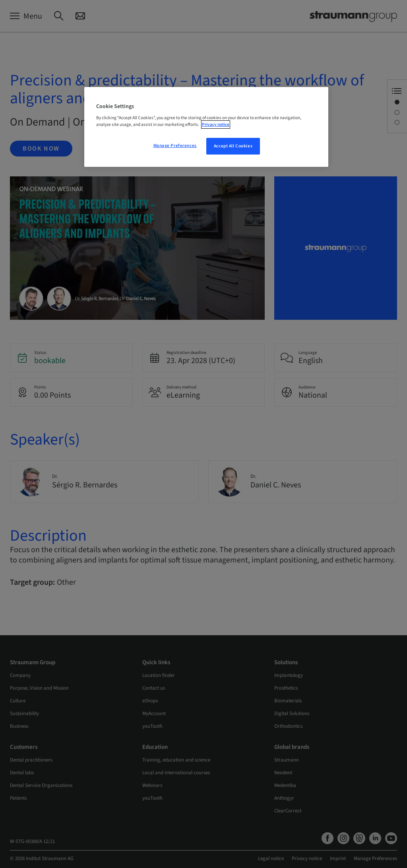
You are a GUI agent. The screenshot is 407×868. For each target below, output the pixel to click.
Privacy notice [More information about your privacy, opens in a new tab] (216, 125)
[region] (206, 127)
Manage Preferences (175, 146)
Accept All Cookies (233, 146)
